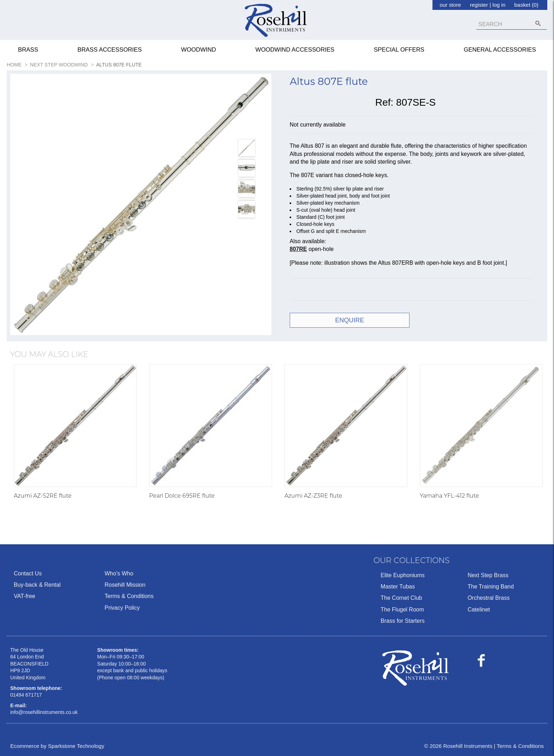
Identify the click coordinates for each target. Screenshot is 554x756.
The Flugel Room (402, 610)
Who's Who (119, 573)
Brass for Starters (402, 621)
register (479, 5)
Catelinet (479, 610)
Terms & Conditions (129, 596)
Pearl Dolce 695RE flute (182, 496)
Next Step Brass (488, 575)
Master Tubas (398, 587)
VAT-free (25, 596)
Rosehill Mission (125, 585)
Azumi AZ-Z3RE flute (313, 496)
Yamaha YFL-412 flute (449, 496)
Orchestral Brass (488, 598)
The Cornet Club (401, 598)
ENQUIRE (350, 320)
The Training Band (491, 587)
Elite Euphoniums (403, 575)
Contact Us (28, 573)
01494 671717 (26, 695)
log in (499, 5)
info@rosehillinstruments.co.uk (44, 712)
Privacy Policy (122, 608)
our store (450, 5)
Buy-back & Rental (37, 585)
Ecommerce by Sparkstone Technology (57, 746)
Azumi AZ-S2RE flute (43, 496)
